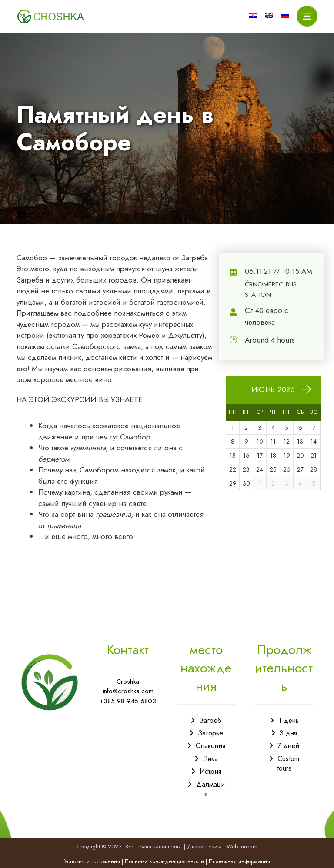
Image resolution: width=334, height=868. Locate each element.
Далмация (210, 789)
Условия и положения (92, 861)
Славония (210, 746)
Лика (210, 759)
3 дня (288, 733)
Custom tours (288, 763)
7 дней (288, 746)
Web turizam (242, 846)
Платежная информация (239, 861)
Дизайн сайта (204, 846)
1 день (289, 720)
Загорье (210, 733)
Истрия (210, 771)
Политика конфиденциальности (164, 861)
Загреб (210, 720)
